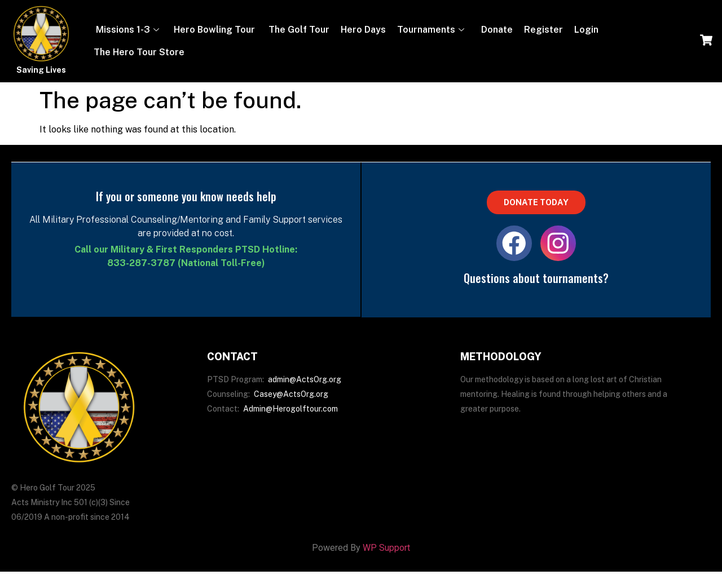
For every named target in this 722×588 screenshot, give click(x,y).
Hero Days (363, 30)
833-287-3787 (141, 263)
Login (586, 30)
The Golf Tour (298, 30)
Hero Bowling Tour (214, 30)
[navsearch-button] (706, 41)
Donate (496, 30)
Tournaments (431, 30)
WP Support (386, 553)
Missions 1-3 (126, 30)
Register (543, 30)
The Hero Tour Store (139, 52)
